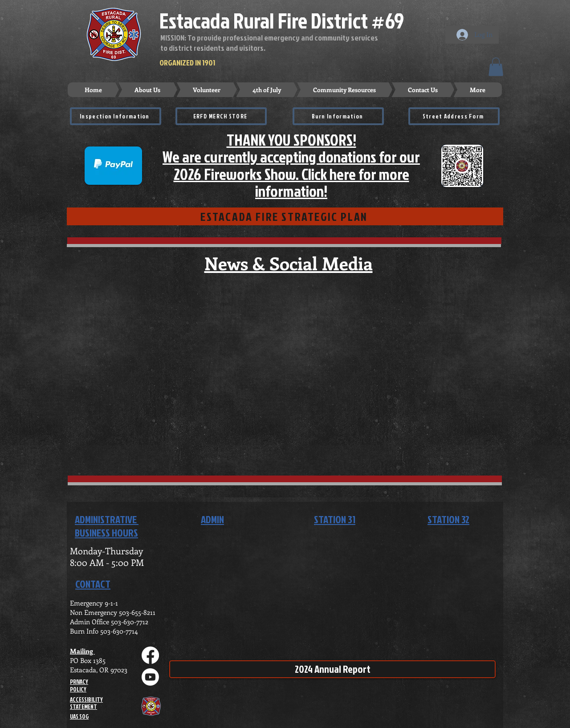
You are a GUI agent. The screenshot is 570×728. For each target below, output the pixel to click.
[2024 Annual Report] (332, 669)
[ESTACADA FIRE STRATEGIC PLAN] (285, 216)
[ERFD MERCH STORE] (221, 116)
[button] (496, 67)
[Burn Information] (338, 116)
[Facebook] (150, 655)
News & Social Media (289, 263)
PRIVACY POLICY (79, 685)
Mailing (82, 651)
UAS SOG (79, 716)
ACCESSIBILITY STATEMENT (86, 703)
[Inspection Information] (116, 116)
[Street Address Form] (454, 116)
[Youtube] (150, 677)
